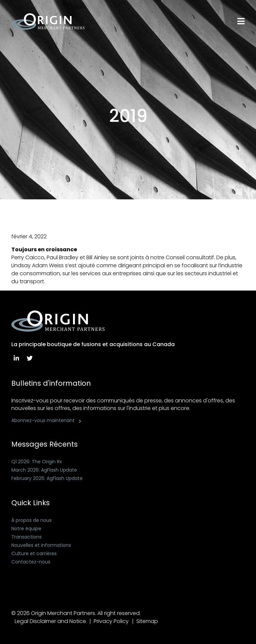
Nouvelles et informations (41, 545)
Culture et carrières (34, 553)
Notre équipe (26, 529)
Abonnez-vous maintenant (43, 420)
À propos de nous (31, 520)
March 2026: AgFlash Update (44, 470)
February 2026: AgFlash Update (47, 478)
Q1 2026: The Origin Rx (37, 462)
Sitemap (147, 621)
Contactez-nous (31, 562)
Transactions (26, 537)
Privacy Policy (111, 621)
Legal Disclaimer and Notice (50, 621)
